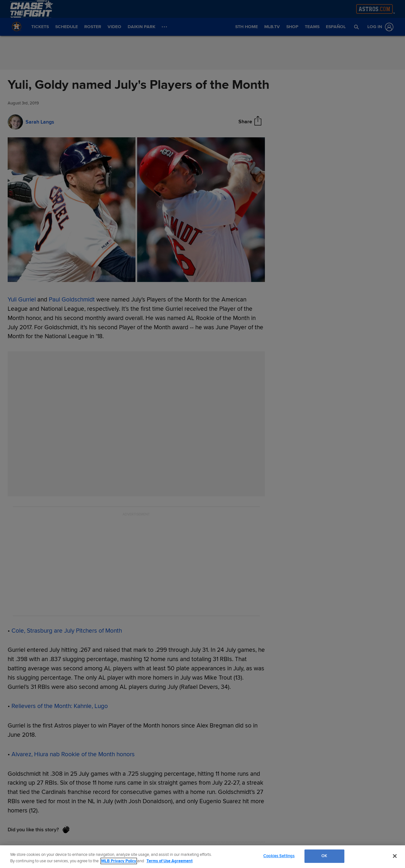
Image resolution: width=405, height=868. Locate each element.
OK (324, 856)
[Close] (395, 856)
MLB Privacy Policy (119, 861)
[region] (202, 857)
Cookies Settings (279, 856)
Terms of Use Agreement (169, 861)
